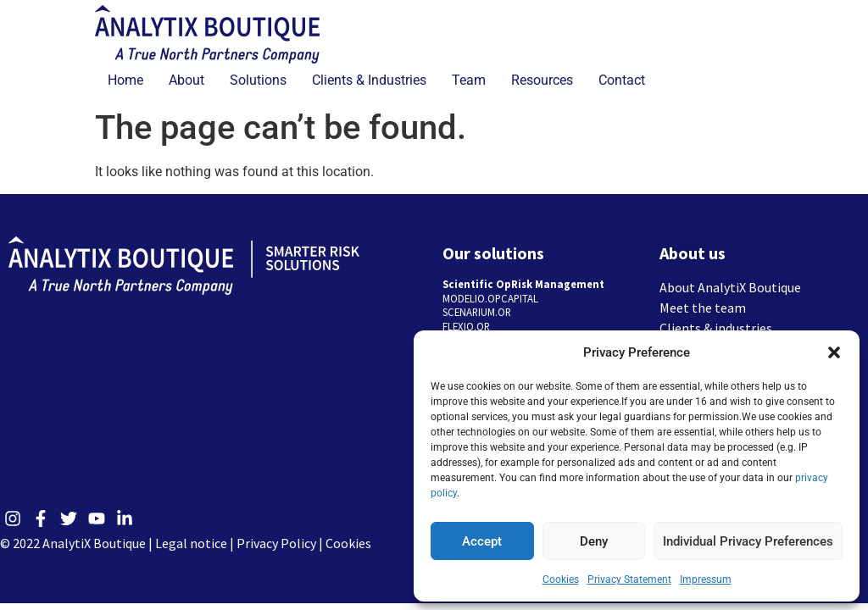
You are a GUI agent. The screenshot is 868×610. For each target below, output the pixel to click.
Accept (482, 541)
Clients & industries (716, 328)
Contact (622, 80)
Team (469, 80)
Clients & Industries (369, 80)
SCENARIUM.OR (477, 312)
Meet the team (703, 308)
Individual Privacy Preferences (748, 541)
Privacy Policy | (281, 543)
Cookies (561, 579)
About (186, 80)
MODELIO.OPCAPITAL (490, 298)
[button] (834, 352)
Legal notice (191, 543)
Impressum (706, 579)
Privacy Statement (629, 579)
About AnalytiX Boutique (730, 287)
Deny (594, 541)
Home (125, 80)
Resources (542, 80)
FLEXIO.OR (466, 326)
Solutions (258, 80)
